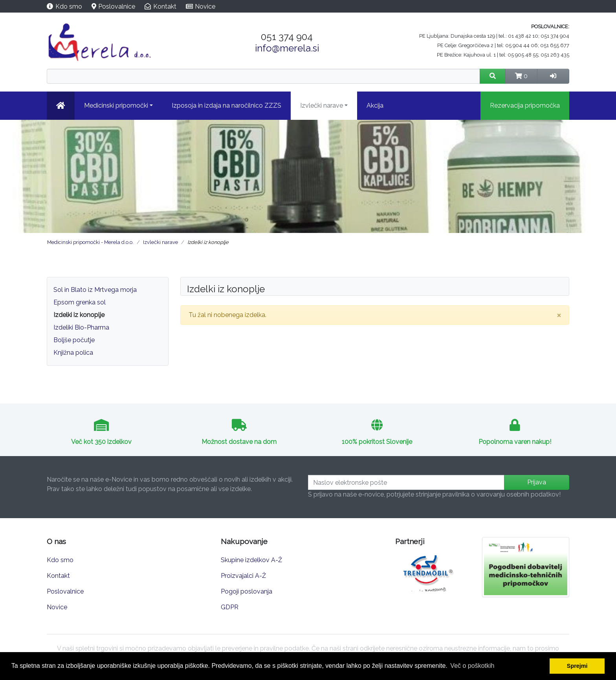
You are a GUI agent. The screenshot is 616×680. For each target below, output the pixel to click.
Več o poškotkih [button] (472, 666)
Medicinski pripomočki (116, 105)
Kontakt (165, 6)
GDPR (230, 607)
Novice (205, 6)
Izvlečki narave (322, 105)
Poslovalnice (117, 6)
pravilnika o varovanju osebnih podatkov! (501, 494)
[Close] (559, 315)
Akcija (375, 105)
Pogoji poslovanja (247, 591)
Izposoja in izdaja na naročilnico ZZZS (226, 105)
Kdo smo (69, 6)
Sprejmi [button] (577, 666)
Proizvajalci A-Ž (243, 576)
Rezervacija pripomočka (525, 105)
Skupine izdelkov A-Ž (251, 560)
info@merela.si (287, 48)
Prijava (537, 482)
